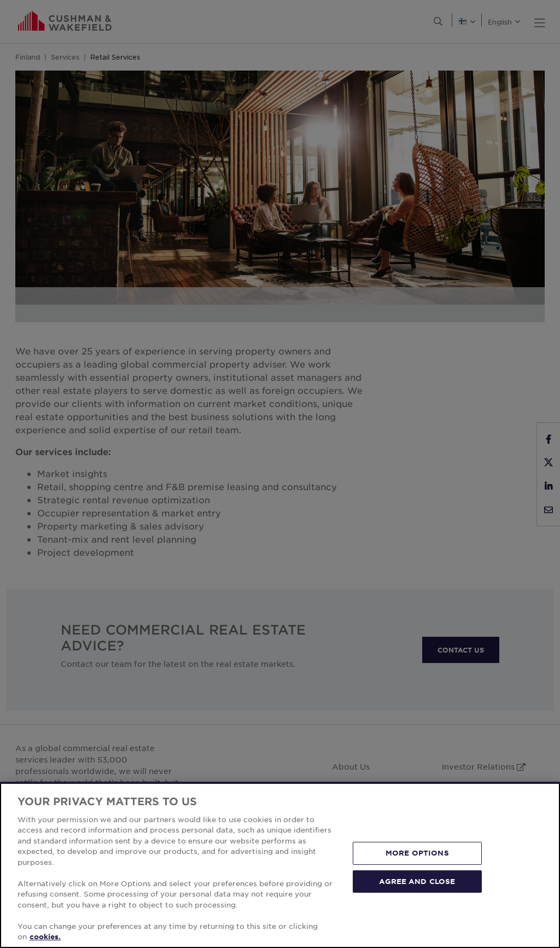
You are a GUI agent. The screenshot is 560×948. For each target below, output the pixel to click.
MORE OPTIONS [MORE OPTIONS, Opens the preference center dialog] (417, 853)
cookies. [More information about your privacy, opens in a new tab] (45, 937)
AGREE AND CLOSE (417, 881)
